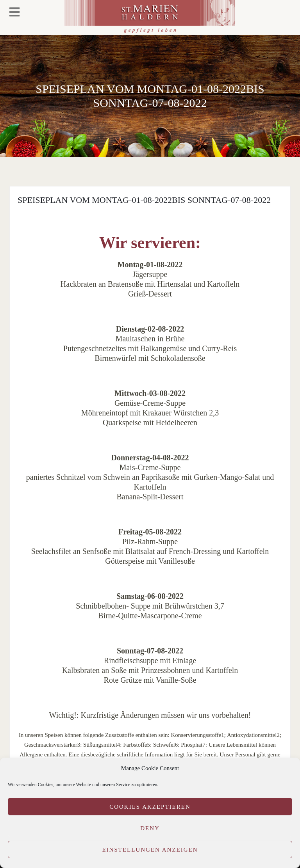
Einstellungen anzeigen (150, 850)
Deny (150, 828)
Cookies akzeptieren (150, 807)
